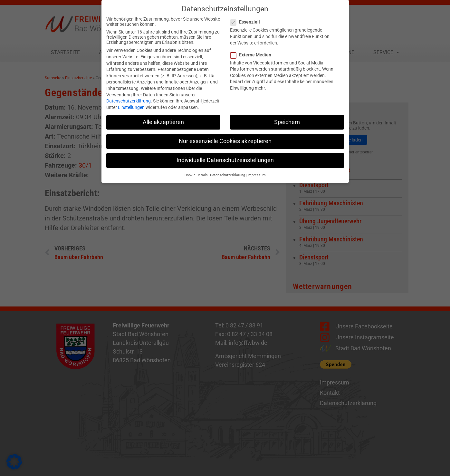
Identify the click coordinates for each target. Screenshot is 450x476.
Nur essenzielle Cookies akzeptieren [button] (225, 137)
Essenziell (247, 18)
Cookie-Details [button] (196, 171)
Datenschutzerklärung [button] (228, 171)
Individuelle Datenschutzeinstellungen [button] (225, 156)
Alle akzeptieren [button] (163, 118)
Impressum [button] (257, 171)
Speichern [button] (287, 118)
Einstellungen (131, 103)
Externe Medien (253, 50)
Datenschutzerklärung (129, 96)
